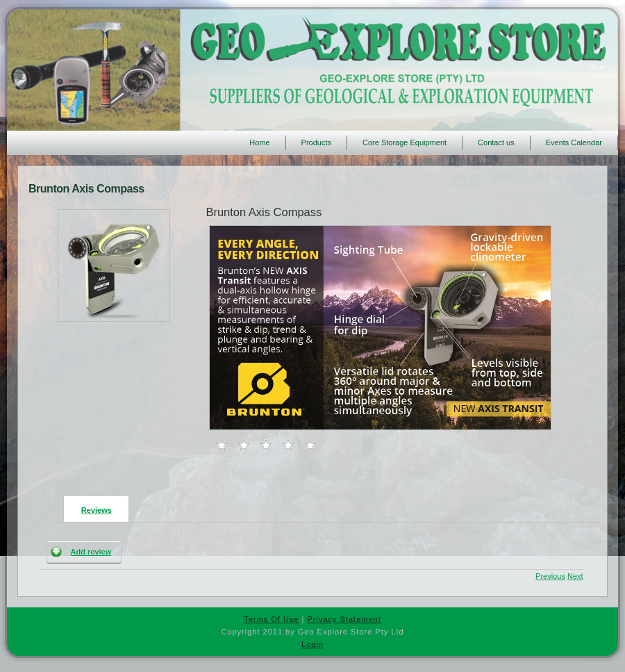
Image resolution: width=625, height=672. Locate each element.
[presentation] (96, 508)
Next (575, 576)
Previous (550, 576)
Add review (91, 552)
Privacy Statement (344, 619)
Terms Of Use (271, 619)
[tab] (92, 509)
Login (312, 644)
